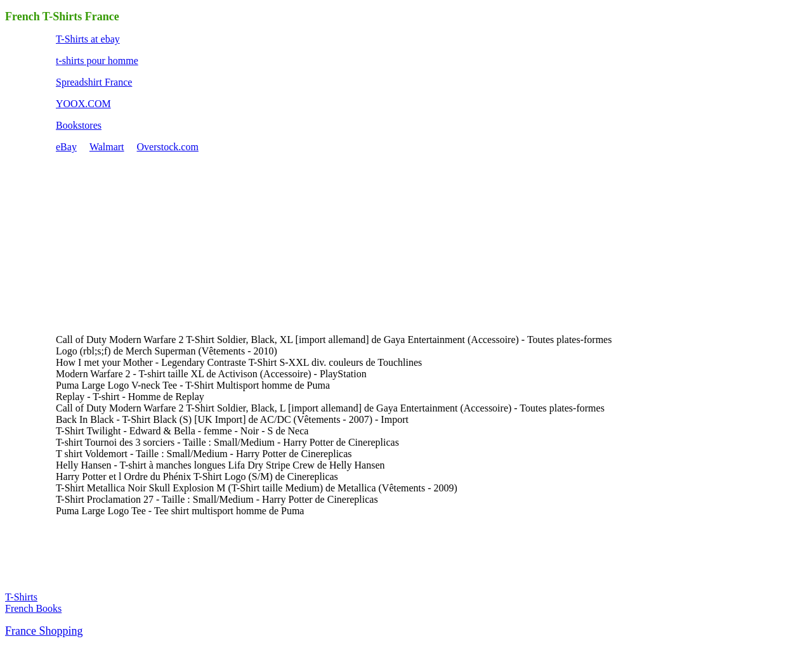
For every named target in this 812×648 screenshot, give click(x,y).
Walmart (107, 147)
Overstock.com (168, 147)
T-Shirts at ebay (88, 39)
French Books (33, 608)
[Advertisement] (151, 242)
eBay (66, 147)
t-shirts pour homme (97, 61)
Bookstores (79, 125)
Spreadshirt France (94, 82)
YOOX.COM (83, 104)
